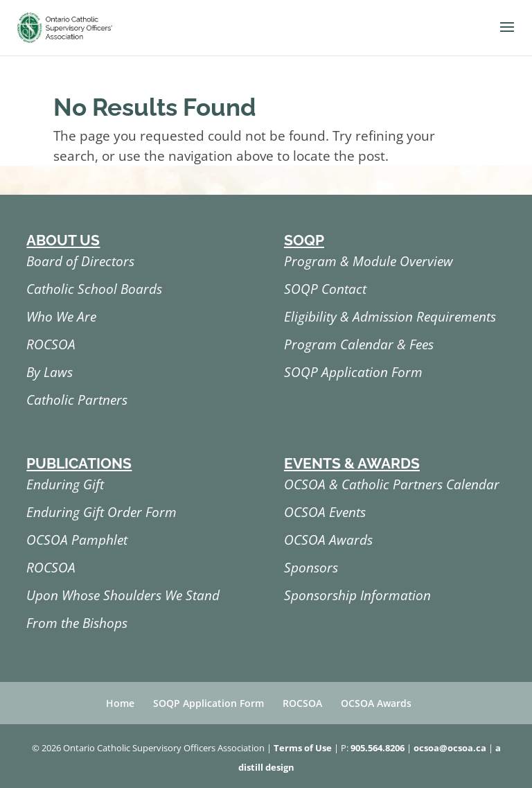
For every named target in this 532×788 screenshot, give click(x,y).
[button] (507, 36)
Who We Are (61, 317)
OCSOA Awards (328, 540)
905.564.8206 (378, 748)
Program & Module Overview (369, 261)
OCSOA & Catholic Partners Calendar (392, 484)
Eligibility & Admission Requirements (390, 317)
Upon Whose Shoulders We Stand (123, 595)
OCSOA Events (325, 512)
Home (120, 703)
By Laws (50, 372)
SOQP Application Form (353, 372)
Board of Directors (80, 261)
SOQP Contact (325, 289)
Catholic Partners (77, 400)
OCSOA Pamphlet (77, 540)
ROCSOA (51, 344)
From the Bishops (77, 623)
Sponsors (311, 568)
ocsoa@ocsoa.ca (450, 748)
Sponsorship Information (357, 595)
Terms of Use (303, 748)
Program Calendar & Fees (359, 344)
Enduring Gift (65, 484)
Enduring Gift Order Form (101, 512)
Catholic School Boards (94, 289)
